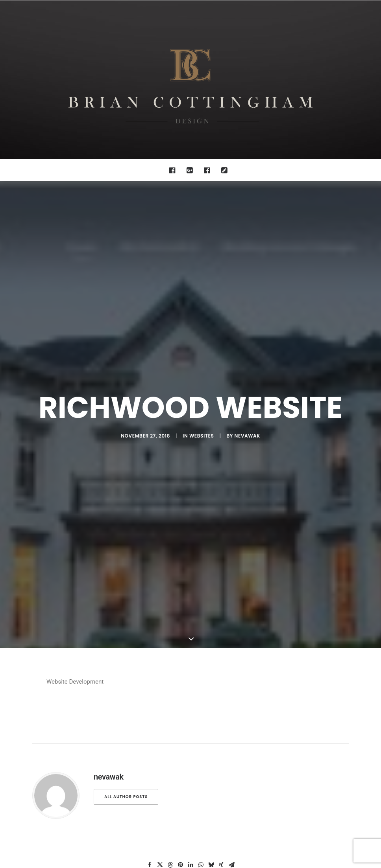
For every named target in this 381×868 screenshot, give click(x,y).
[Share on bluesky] (211, 744)
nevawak (247, 376)
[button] (174, 170)
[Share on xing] (221, 744)
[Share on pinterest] (180, 744)
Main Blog (190, 806)
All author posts (126, 676)
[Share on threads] (170, 744)
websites (202, 376)
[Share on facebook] (150, 744)
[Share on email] (231, 744)
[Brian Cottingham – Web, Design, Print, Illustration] (190, 80)
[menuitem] (174, 170)
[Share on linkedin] (190, 744)
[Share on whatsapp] (201, 744)
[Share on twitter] (160, 744)
